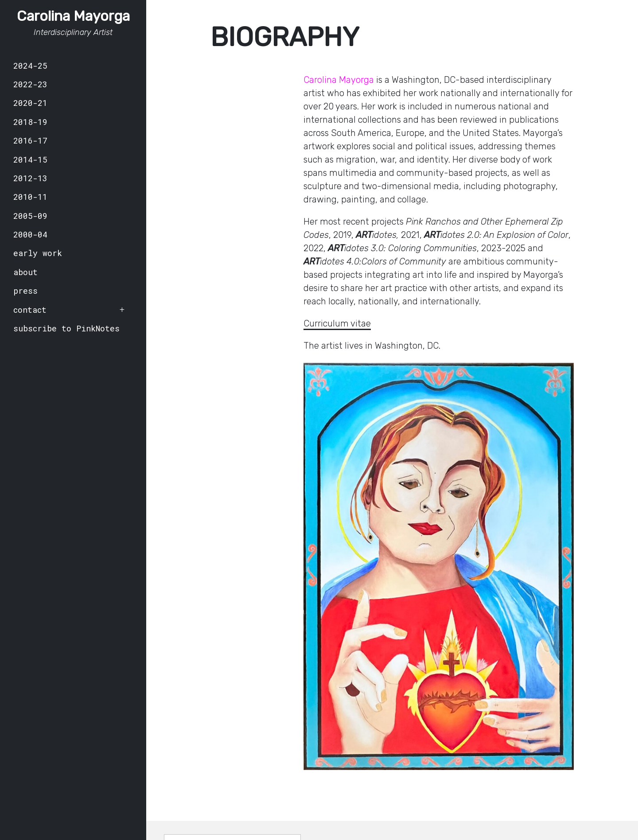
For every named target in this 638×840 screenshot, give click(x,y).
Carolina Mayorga (73, 16)
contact (30, 310)
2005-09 (30, 216)
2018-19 (30, 122)
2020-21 (30, 103)
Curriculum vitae (337, 323)
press (25, 291)
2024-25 (30, 66)
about (25, 272)
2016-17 (30, 140)
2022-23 (30, 84)
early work (38, 253)
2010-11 (30, 197)
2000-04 (30, 234)
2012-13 (30, 178)
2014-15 (30, 159)
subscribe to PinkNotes (66, 328)
